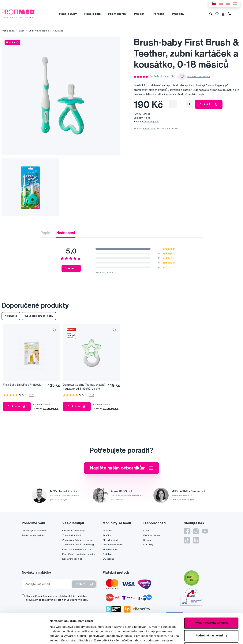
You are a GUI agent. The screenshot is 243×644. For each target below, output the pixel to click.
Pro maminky (117, 14)
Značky (107, 535)
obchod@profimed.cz (34, 530)
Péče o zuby (68, 14)
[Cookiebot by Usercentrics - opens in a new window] (25, 637)
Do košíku (209, 104)
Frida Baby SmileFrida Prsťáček (22, 385)
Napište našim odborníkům (122, 468)
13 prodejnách (151, 121)
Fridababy (108, 554)
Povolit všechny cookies (211, 595)
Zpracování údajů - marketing (78, 545)
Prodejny (178, 14)
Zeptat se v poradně (33, 535)
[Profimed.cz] (19, 14)
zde (52, 626)
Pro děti (140, 14)
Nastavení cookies (72, 559)
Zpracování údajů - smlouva (77, 540)
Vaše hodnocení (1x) (163, 76)
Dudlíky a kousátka (39, 31)
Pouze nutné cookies (211, 620)
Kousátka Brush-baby (39, 316)
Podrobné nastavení (64, 637)
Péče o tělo (92, 14)
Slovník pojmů (110, 540)
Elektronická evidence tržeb (77, 549)
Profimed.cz (8, 31)
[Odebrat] (173, 104)
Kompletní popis (195, 94)
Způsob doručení (71, 535)
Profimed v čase (152, 535)
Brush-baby (149, 129)
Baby (21, 31)
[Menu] (238, 14)
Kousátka (58, 31)
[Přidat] (189, 104)
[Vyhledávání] (211, 14)
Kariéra (147, 540)
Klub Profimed (110, 549)
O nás (146, 530)
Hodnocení (66, 233)
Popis (45, 233)
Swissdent (108, 559)
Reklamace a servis (113, 545)
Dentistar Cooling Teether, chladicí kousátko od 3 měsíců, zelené (84, 387)
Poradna (159, 14)
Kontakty (148, 545)
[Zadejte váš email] (48, 584)
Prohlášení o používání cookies (79, 554)
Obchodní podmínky (73, 530)
